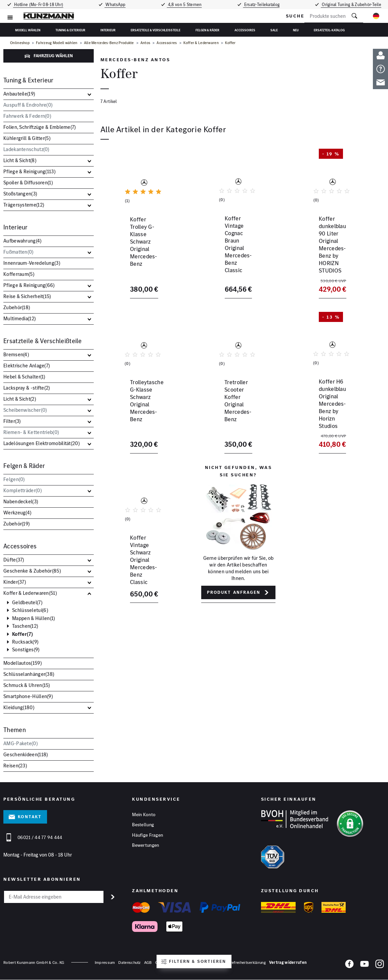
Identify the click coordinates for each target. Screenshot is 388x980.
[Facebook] (349, 965)
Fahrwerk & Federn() (27, 116)
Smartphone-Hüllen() (28, 696)
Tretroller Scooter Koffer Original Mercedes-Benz (232, 405)
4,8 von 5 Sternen (185, 5)
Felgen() (14, 479)
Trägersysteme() (24, 205)
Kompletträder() (23, 490)
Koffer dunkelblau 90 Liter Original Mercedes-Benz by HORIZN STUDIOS (329, 255)
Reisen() (15, 766)
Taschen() (25, 626)
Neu (296, 30)
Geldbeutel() (27, 603)
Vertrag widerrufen (288, 963)
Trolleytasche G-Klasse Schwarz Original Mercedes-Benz (142, 409)
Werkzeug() (17, 513)
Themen (15, 730)
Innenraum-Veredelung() (32, 263)
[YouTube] (364, 965)
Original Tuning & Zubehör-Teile (353, 5)
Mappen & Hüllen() (33, 618)
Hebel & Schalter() (24, 377)
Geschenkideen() (26, 754)
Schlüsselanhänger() (29, 674)
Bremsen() (16, 354)
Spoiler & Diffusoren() (28, 183)
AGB (148, 963)
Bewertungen (145, 846)
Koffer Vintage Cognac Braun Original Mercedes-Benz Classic (237, 255)
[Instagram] (380, 965)
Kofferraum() (19, 274)
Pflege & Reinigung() (29, 171)
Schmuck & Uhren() (27, 685)
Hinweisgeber (204, 963)
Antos (145, 43)
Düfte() (14, 560)
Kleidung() (19, 707)
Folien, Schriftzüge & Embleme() (40, 127)
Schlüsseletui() (30, 610)
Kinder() (15, 582)
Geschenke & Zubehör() (32, 571)
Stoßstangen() (20, 194)
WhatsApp (115, 5)
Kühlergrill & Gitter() (27, 138)
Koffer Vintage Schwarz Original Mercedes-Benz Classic (137, 564)
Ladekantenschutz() (26, 149)
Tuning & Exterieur (70, 30)
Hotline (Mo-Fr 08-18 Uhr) (37, 5)
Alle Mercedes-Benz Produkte (109, 43)
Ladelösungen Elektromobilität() (41, 443)
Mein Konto (144, 815)
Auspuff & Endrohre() (28, 105)
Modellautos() (23, 663)
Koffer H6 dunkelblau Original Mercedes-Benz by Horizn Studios (329, 409)
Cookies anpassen (172, 963)
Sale (274, 30)
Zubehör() (17, 307)
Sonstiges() (26, 650)
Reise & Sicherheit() (27, 296)
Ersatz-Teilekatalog (263, 5)
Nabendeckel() (21, 501)
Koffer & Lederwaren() (30, 593)
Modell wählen (28, 30)
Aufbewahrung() (23, 241)
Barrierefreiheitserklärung (243, 963)
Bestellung (143, 825)
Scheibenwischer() (25, 410)
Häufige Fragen (147, 836)
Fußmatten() (18, 252)
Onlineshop (20, 43)
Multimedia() (19, 318)
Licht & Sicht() (20, 160)
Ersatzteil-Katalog (329, 30)
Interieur (108, 30)
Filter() (12, 421)
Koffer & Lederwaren (201, 43)
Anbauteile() (19, 94)
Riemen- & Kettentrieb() (31, 432)
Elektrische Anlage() (27, 366)
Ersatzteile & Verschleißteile (156, 30)
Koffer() (23, 634)
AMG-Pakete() (20, 743)
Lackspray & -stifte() (27, 388)
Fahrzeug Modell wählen (57, 43)
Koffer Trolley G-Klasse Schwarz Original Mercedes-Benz (142, 255)
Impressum (105, 963)
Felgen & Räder (207, 30)
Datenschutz (129, 963)
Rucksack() (25, 642)
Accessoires (245, 30)
